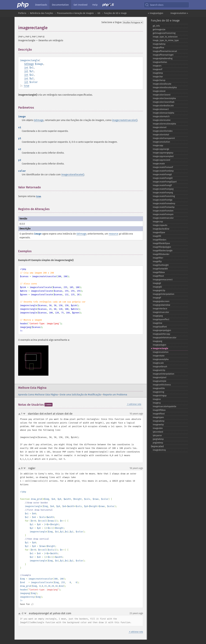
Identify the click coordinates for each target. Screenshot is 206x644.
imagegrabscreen (161, 301)
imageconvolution (161, 142)
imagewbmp (159, 421)
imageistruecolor (161, 312)
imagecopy (158, 146)
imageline (157, 323)
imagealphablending (163, 59)
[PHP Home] (23, 5)
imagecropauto (160, 225)
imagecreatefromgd (162, 175)
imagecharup (159, 80)
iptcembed (158, 432)
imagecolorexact (161, 109)
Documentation (60, 5)
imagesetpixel (160, 378)
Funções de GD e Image (115, 13)
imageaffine (158, 48)
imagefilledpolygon (162, 247)
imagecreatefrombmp (163, 171)
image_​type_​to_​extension (165, 37)
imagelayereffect (161, 320)
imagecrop (158, 222)
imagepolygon (159, 345)
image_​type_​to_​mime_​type (166, 40)
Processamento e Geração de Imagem (75, 13)
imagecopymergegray (163, 153)
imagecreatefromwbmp (164, 204)
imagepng (157, 341)
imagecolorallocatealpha (165, 88)
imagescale (158, 363)
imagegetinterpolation (163, 294)
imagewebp (158, 425)
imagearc (157, 66)
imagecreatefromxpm (163, 214)
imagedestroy (159, 450)
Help (95, 5)
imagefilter (158, 258)
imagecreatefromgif (162, 185)
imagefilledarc (160, 240)
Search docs (154, 5)
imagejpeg (158, 316)
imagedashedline (161, 229)
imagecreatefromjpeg (163, 189)
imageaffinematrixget (163, 55)
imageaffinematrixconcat (165, 51)
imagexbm (158, 428)
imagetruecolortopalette (165, 407)
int (26, 68)
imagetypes (158, 417)
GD (99, 13)
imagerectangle (160, 349)
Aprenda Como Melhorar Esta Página (38, 395)
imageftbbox (159, 272)
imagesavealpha (161, 359)
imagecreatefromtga (163, 200)
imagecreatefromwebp (164, 207)
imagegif (157, 298)
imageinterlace (160, 309)
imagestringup (160, 396)
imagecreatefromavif (163, 167)
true (26, 86)
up (20, 414)
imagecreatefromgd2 (163, 178)
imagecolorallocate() (73, 175)
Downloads (41, 5)
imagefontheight (161, 265)
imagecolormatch (161, 117)
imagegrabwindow (161, 305)
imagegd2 (157, 287)
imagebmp (158, 73)
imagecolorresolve (162, 120)
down (24, 414)
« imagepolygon (156, 13)
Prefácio (22, 13)
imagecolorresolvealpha (164, 124)
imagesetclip (159, 370)
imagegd (157, 283)
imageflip (157, 262)
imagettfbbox (159, 410)
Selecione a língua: (112, 22)
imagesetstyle (160, 381)
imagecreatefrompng (163, 193)
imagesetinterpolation (163, 374)
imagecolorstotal (161, 135)
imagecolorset (160, 127)
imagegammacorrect (163, 280)
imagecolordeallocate (163, 106)
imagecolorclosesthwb (164, 102)
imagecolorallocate (162, 84)
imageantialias (160, 62)
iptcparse (157, 436)
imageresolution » (179, 13)
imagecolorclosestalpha (164, 98)
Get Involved (81, 5)
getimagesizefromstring (164, 33)
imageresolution (161, 352)
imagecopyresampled (163, 156)
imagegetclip (159, 291)
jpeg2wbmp (158, 439)
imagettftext (159, 414)
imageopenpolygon (162, 330)
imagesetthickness (162, 385)
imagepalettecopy (161, 334)
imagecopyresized (161, 160)
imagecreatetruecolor (163, 218)
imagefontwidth (160, 269)
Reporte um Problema (115, 395)
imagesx (157, 399)
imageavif (157, 69)
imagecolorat (159, 91)
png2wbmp (158, 443)
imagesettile (159, 388)
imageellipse (159, 233)
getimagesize (159, 30)
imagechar (158, 77)
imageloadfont (160, 327)
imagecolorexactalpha (163, 113)
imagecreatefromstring (164, 196)
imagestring (158, 392)
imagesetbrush (160, 367)
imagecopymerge (161, 149)
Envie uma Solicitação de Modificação (80, 395)
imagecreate (159, 164)
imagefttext (158, 276)
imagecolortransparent (164, 138)
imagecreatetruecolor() (125, 120)
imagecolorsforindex (163, 131)
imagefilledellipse (161, 243)
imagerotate (159, 356)
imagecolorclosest (162, 95)
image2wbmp (159, 44)
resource (113, 234)
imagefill (157, 236)
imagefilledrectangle (163, 251)
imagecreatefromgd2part (165, 182)
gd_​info (156, 26)
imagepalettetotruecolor (165, 338)
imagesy (157, 403)
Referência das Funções (42, 13)
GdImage (29, 64)
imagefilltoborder (161, 254)
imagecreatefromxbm (163, 211)
